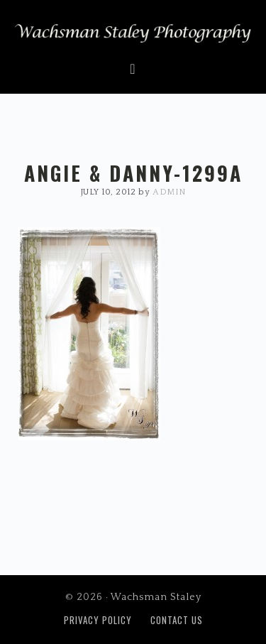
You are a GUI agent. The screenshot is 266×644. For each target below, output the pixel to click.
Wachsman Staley (133, 36)
